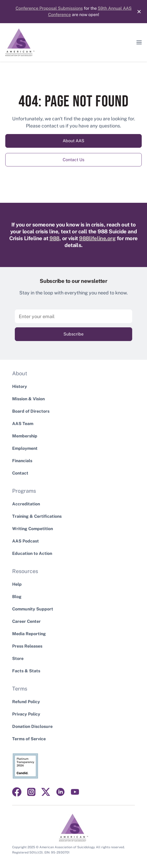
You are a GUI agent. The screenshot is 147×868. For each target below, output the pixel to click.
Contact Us (73, 160)
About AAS (73, 141)
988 (54, 238)
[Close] (136, 12)
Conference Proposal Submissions (49, 8)
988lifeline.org (97, 238)
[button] (139, 42)
